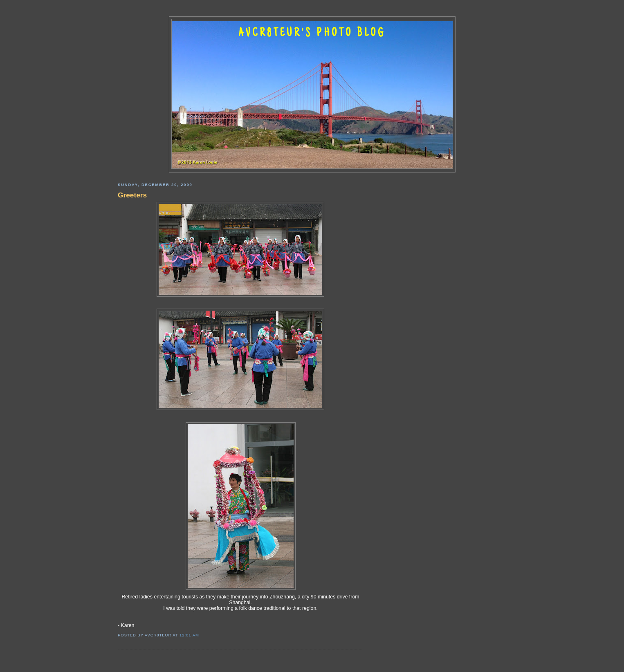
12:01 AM (189, 635)
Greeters (132, 195)
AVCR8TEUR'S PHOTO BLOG (312, 34)
